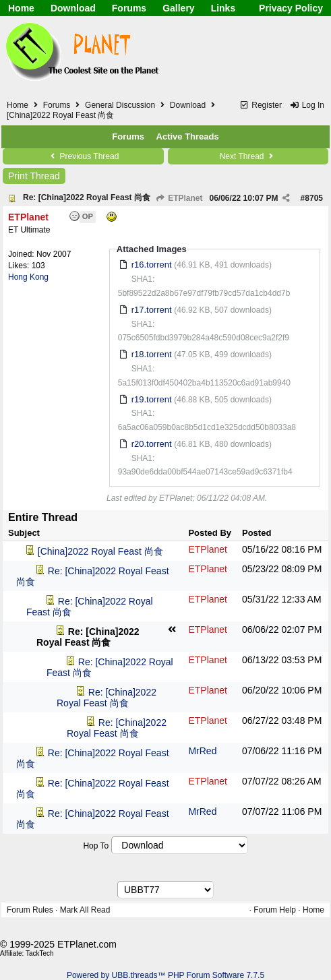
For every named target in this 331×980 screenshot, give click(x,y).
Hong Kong (28, 277)
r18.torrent (152, 354)
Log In (307, 105)
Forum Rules (30, 910)
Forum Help (275, 910)
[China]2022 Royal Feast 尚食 (100, 551)
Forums (129, 8)
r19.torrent (152, 399)
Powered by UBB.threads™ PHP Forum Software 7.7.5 (165, 975)
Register (261, 105)
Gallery (178, 8)
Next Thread (248, 156)
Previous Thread (83, 156)
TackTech (40, 953)
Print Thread (34, 176)
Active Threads (188, 136)
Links (223, 8)
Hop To (96, 846)
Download (73, 8)
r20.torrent (152, 444)
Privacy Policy (291, 8)
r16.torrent (152, 265)
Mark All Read (85, 910)
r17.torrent (152, 310)
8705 (314, 198)
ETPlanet (179, 198)
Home (21, 8)
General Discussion (120, 105)
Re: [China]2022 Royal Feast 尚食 (87, 197)
